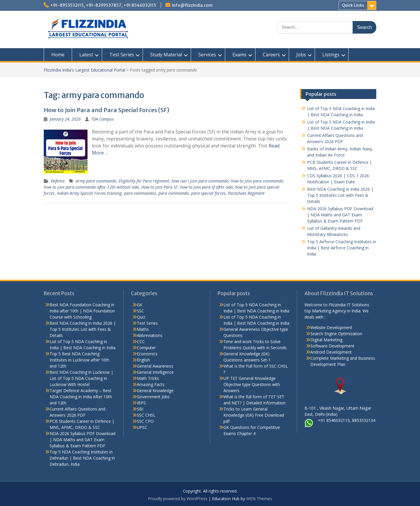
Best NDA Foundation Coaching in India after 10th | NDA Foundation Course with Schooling (82, 311)
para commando (174, 193)
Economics (147, 354)
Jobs (301, 55)
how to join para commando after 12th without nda (91, 187)
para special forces (208, 193)
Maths (143, 329)
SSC (140, 311)
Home (58, 55)
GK (140, 305)
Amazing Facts (151, 384)
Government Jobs (153, 397)
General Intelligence (155, 372)
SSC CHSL (146, 415)
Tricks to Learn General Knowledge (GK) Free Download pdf (254, 415)
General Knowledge (155, 391)
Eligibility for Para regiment (144, 181)
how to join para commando (257, 181)
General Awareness (155, 366)
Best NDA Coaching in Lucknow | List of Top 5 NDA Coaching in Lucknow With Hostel (81, 378)
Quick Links (353, 5)
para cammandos (140, 193)
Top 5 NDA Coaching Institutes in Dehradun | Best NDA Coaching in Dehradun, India (82, 458)
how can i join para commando (200, 181)
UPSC (142, 427)
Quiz (141, 317)
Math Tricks (148, 378)
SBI (140, 409)
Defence (58, 181)
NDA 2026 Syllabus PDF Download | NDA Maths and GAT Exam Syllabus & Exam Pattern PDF (340, 215)
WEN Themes (259, 499)
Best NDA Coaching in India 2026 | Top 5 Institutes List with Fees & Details (340, 195)
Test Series (122, 55)
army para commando (96, 181)
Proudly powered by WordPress (178, 499)
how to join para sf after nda (206, 187)
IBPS (141, 403)
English (143, 360)
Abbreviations (150, 335)
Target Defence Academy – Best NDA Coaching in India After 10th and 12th (81, 397)
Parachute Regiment (246, 193)
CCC (141, 341)
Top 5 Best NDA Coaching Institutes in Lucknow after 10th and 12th (79, 360)
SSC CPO (145, 421)
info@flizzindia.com (192, 5)
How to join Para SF (159, 187)
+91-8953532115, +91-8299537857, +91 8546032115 (103, 5)
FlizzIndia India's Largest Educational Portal (84, 70)
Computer (146, 348)
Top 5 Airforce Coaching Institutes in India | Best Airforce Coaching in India (342, 248)
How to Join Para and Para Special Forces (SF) (107, 110)
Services (207, 55)
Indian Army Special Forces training (89, 193)
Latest (86, 55)
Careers (271, 55)
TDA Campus (102, 119)
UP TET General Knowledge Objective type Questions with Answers (252, 384)
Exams (239, 55)
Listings (331, 55)
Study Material (166, 55)
